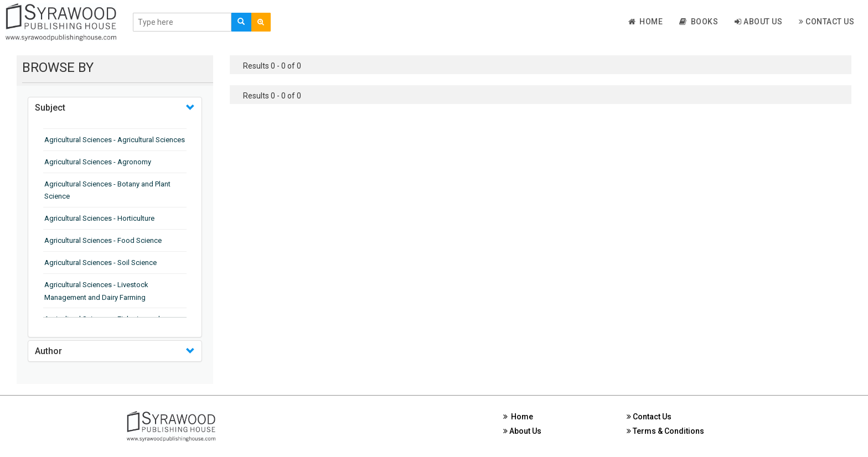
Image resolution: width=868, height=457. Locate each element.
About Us (758, 22)
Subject (50, 108)
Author (48, 351)
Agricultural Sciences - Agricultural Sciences (115, 140)
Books (699, 22)
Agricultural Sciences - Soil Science (100, 263)
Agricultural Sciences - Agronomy (98, 162)
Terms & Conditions (665, 431)
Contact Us (826, 22)
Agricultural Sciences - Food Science (103, 240)
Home (646, 22)
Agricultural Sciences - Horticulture (99, 218)
